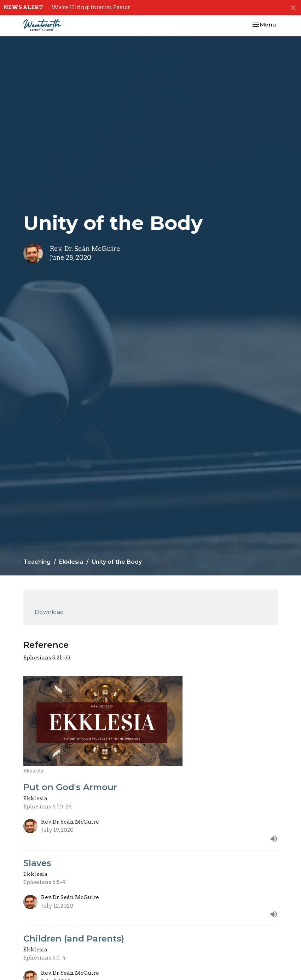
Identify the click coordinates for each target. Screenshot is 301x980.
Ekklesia (71, 562)
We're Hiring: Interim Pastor (91, 7)
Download (49, 612)
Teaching (37, 562)
